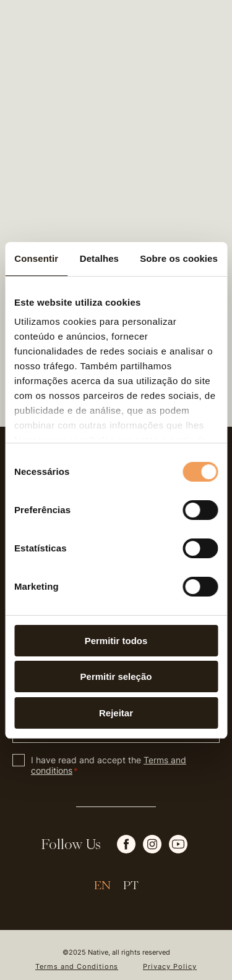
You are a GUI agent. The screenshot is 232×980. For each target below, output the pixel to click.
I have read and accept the (109, 765)
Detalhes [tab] (99, 258)
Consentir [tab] (36, 258)
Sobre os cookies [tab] (179, 258)
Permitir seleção (116, 676)
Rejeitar (116, 713)
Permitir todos (116, 641)
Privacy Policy (170, 967)
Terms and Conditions (77, 967)
